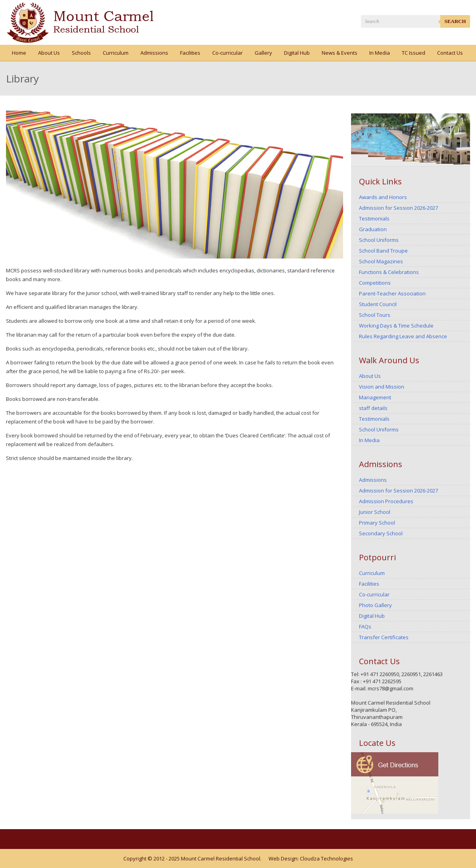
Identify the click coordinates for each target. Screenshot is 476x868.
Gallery (263, 53)
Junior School (375, 512)
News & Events (340, 53)
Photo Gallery (375, 605)
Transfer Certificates (384, 637)
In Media (380, 53)
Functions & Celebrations (389, 272)
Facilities (190, 53)
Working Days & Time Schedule (396, 326)
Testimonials (374, 218)
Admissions (154, 53)
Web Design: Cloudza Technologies (311, 858)
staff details (373, 408)
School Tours (375, 315)
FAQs (365, 627)
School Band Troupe (383, 251)
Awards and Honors (383, 197)
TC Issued (414, 53)
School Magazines (381, 261)
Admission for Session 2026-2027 (398, 208)
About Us (49, 53)
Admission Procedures (386, 501)
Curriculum (116, 53)
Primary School (377, 523)
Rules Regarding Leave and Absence (403, 336)
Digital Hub (297, 53)
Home (19, 53)
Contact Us (450, 53)
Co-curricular (227, 53)
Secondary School (381, 533)
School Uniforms (379, 240)
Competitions (375, 283)
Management (375, 397)
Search (455, 21)
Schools (81, 53)
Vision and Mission (382, 387)
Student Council (378, 304)
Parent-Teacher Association (392, 293)
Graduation (373, 229)
